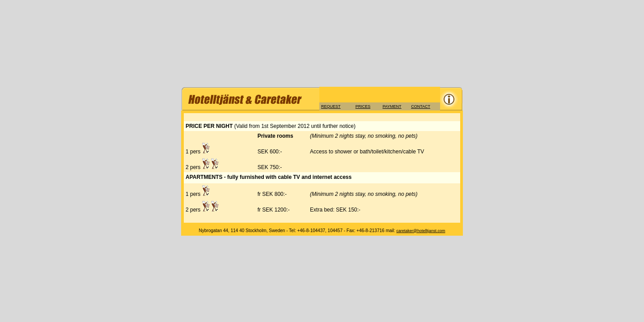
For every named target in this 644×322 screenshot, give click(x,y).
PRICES (363, 106)
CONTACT (421, 106)
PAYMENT (392, 106)
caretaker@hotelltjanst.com (421, 231)
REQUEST (331, 106)
